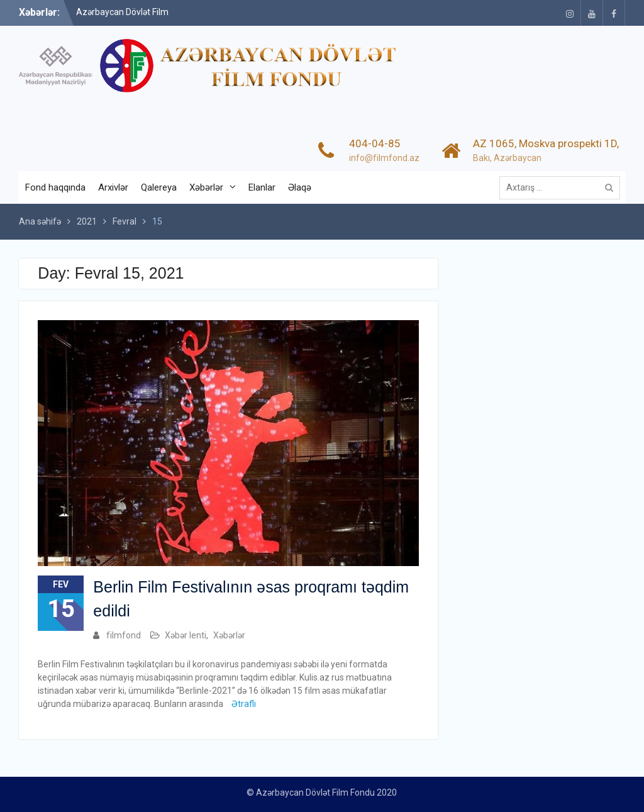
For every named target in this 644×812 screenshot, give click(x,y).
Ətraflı (244, 704)
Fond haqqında (55, 187)
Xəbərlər (206, 187)
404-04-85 (375, 143)
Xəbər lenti (186, 635)
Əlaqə (300, 187)
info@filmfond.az (384, 158)
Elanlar (262, 187)
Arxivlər (113, 187)
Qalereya (159, 187)
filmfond (124, 635)
